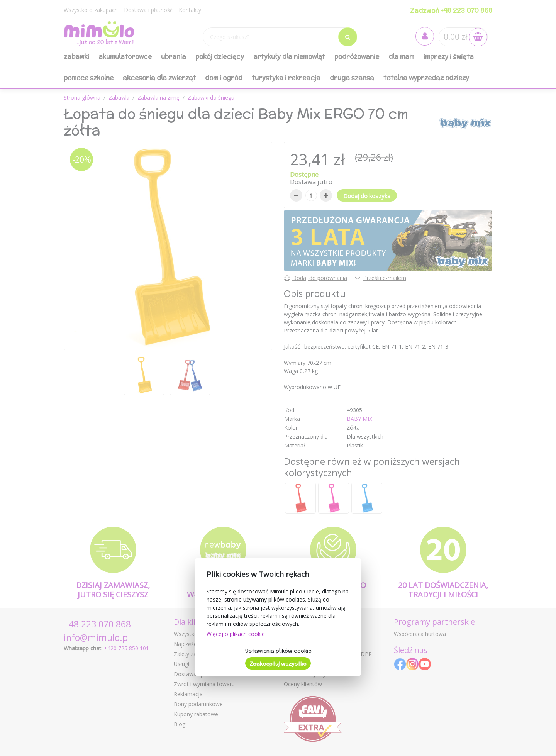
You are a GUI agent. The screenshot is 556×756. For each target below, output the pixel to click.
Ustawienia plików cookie (278, 651)
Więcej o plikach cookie (236, 634)
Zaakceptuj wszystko (278, 664)
